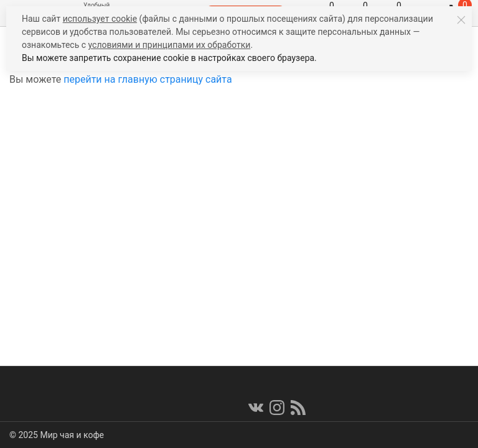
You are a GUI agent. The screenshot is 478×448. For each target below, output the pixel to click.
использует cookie (100, 19)
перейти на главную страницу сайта (148, 79)
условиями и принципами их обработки (170, 45)
